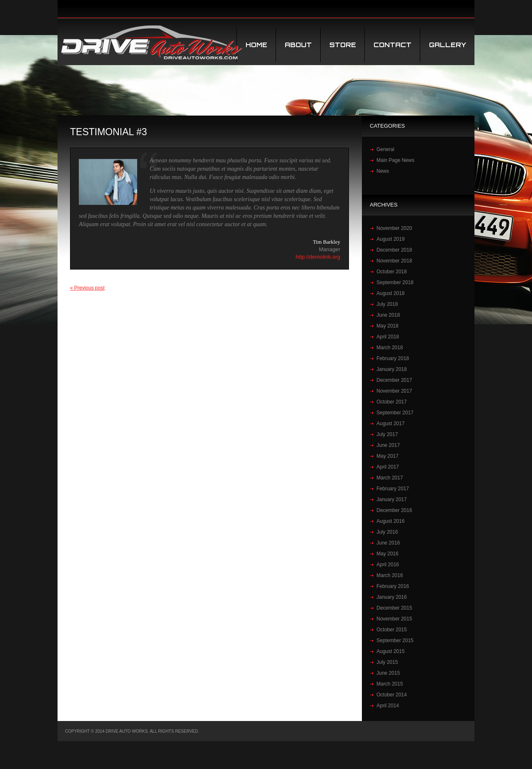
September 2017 (395, 413)
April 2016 (388, 565)
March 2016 (390, 575)
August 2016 (390, 521)
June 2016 (388, 543)
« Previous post (87, 288)
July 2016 (387, 532)
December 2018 (394, 250)
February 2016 (393, 586)
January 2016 (392, 597)
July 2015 (387, 662)
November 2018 (394, 261)
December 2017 (394, 380)
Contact (393, 45)
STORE (343, 45)
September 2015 (395, 640)
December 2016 (394, 510)
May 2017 (388, 456)
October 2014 (392, 695)
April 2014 (388, 706)
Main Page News (395, 160)
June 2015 (388, 673)
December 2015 (394, 608)
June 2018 (388, 315)
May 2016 (388, 554)
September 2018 (395, 282)
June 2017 (388, 445)
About (298, 45)
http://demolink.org (318, 257)
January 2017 (392, 499)
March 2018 (390, 348)
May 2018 (388, 326)
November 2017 (394, 391)
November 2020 (394, 228)
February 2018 (393, 358)
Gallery (448, 45)
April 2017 (388, 467)
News (383, 171)
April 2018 (388, 337)
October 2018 (392, 272)
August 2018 (390, 293)
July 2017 (387, 434)
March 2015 (390, 684)
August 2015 (390, 651)
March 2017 (390, 478)
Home (256, 45)
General (385, 149)
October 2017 (392, 402)
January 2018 (392, 369)
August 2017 (390, 424)
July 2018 (387, 304)
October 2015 (392, 630)
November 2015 (394, 619)
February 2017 (393, 489)
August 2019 (390, 239)
